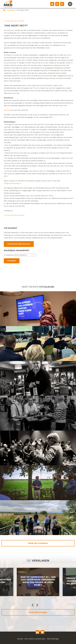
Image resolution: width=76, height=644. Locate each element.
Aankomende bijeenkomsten (19, 244)
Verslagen (11, 10)
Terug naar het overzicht (14, 21)
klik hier (7, 110)
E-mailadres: (20, 255)
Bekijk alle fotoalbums (38, 543)
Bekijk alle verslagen (38, 612)
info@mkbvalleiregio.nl (13, 183)
